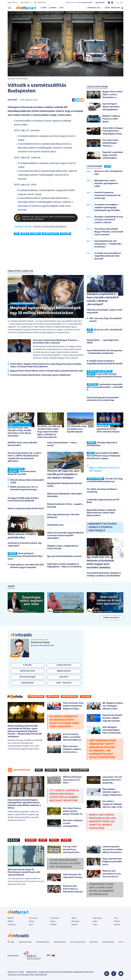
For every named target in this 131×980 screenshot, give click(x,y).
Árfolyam (53, 696)
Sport (43, 840)
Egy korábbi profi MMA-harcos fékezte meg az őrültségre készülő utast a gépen (104, 456)
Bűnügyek (75, 921)
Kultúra (32, 921)
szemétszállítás (50, 234)
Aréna (121, 942)
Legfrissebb (97, 918)
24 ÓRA (107, 167)
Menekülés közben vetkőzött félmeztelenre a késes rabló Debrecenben (101, 513)
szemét (25, 234)
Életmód (53, 925)
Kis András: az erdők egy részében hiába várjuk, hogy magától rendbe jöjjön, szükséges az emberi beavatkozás (49, 432)
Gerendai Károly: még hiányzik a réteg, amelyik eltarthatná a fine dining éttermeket (19, 432)
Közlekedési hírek (43, 942)
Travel (54, 840)
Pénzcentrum (36, 696)
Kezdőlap (19, 227)
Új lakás (86, 696)
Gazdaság (11, 925)
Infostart (13, 100)
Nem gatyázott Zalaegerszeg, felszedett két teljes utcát (25, 556)
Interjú (53, 921)
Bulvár (74, 918)
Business (31, 840)
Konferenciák (69, 696)
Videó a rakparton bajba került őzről (26, 509)
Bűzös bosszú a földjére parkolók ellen (22, 536)
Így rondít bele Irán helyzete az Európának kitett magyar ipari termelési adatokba (100, 562)
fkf (17, 234)
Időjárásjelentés (60, 942)
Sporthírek (94, 942)
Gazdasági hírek (108, 942)
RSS (32, 975)
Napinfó (75, 925)
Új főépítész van (55, 525)
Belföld (28, 227)
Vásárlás (51, 770)
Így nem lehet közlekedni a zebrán (64, 556)
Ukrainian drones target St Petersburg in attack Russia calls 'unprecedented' (24, 872)
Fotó (116, 918)
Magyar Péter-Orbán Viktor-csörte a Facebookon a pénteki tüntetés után (47, 371)
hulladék (65, 234)
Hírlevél (117, 921)
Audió (95, 921)
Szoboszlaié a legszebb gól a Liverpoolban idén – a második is (105, 387)
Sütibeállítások (41, 975)
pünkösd (35, 234)
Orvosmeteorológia (78, 942)
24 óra (45, 8)
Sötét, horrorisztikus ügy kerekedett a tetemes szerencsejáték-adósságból (65, 536)
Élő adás (28, 665)
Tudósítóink (55, 918)
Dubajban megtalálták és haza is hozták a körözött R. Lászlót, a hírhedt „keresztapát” (103, 299)
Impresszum (56, 972)
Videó (95, 925)
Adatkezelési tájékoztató (73, 972)
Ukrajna (54, 8)
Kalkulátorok (80, 770)
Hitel (39, 770)
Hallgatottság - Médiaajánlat (38, 972)
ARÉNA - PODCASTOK (112, 8)
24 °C (120, 3)
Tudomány (33, 918)
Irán (62, 8)
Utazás (64, 770)
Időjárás (117, 925)
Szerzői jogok (23, 975)
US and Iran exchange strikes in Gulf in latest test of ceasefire (65, 864)
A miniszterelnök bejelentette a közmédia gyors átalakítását (40, 375)
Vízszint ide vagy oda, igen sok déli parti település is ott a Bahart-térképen (63, 474)
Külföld (10, 921)
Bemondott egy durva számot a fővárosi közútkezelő (103, 527)
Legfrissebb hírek (25, 942)
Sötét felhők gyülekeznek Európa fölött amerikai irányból (108, 429)
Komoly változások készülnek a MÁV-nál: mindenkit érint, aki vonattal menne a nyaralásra (103, 822)
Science (66, 840)
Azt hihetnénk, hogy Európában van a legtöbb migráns (77, 429)
